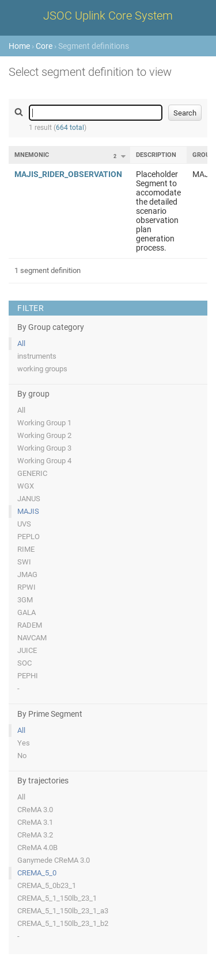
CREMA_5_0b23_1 (47, 885)
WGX (26, 486)
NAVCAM (32, 638)
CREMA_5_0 (37, 873)
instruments (37, 356)
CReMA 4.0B (37, 848)
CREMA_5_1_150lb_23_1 (57, 898)
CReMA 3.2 (35, 835)
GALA (26, 612)
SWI (24, 562)
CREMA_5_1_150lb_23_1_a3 (63, 911)
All (21, 343)
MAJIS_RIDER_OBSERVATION (68, 174)
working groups (42, 369)
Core (44, 46)
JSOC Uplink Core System (108, 16)
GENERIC (32, 473)
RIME (26, 549)
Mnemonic (32, 155)
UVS (24, 524)
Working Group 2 (44, 435)
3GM (25, 600)
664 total (70, 128)
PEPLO (29, 537)
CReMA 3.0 (35, 810)
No (22, 756)
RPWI (26, 587)
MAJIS (28, 511)
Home (19, 46)
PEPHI (28, 676)
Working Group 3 (44, 448)
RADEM (30, 625)
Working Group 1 (44, 423)
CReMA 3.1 (35, 822)
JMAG (27, 574)
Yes (24, 743)
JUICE (27, 650)
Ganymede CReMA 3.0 (54, 860)
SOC (24, 663)
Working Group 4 (44, 461)
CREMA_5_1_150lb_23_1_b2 (63, 923)
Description (156, 155)
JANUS (29, 499)
